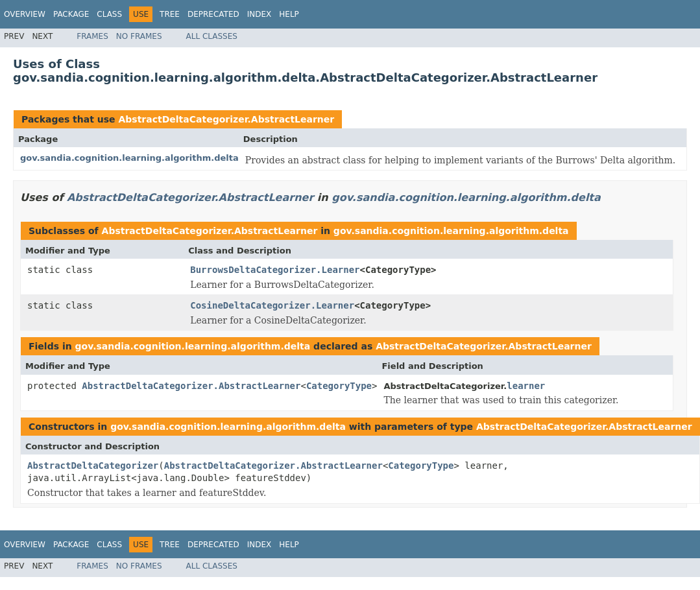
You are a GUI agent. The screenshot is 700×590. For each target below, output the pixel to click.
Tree (170, 14)
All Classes (212, 36)
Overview (25, 14)
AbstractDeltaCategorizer (93, 466)
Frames (92, 36)
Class (109, 14)
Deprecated (213, 14)
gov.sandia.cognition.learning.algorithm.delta (129, 158)
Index (259, 14)
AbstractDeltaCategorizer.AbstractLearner (226, 119)
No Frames (139, 36)
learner (526, 386)
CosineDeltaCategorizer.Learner (272, 305)
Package (71, 14)
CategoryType (339, 386)
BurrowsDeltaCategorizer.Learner (275, 270)
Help (289, 14)
